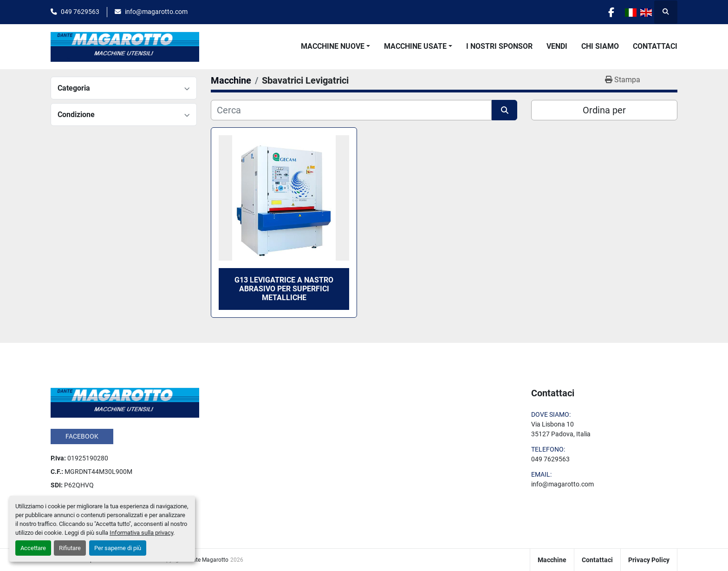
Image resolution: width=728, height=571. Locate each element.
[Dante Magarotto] (125, 402)
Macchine (552, 560)
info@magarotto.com (156, 12)
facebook (82, 436)
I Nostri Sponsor (499, 46)
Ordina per (604, 110)
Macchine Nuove (333, 46)
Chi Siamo (600, 46)
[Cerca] (351, 110)
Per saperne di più (118, 548)
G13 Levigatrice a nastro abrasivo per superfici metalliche (284, 289)
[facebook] (611, 12)
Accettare (33, 548)
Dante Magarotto (207, 560)
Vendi (557, 46)
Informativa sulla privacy (141, 533)
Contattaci (655, 46)
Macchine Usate (415, 46)
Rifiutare (70, 548)
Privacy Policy (649, 560)
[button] (335, 46)
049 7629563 (80, 12)
